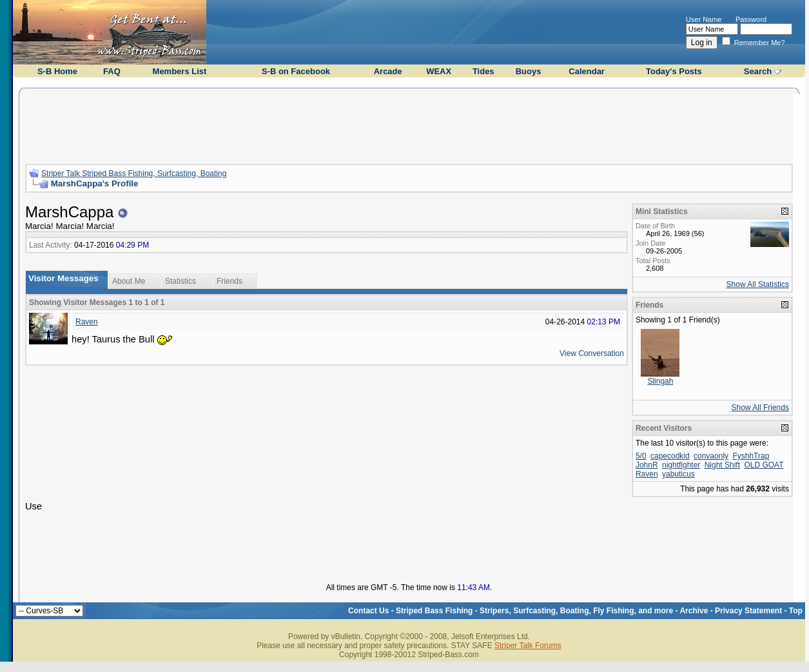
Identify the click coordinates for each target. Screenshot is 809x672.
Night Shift (722, 465)
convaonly (711, 456)
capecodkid (670, 456)
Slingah (660, 381)
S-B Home (57, 71)
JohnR (647, 465)
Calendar (587, 71)
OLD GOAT (764, 465)
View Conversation (592, 353)
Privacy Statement (748, 611)
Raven (87, 322)
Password (751, 19)
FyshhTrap (751, 456)
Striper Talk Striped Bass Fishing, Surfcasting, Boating (134, 173)
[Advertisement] (409, 124)
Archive (694, 611)
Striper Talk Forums (528, 646)
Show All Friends (760, 408)
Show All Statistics (758, 284)
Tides (483, 71)
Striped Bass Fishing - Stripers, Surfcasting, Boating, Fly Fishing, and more (534, 611)
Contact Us (368, 611)
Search (758, 71)
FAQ (112, 71)
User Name (704, 19)
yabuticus (678, 474)
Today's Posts (674, 71)
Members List (180, 71)
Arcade (388, 71)
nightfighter (681, 465)
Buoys (529, 71)
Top (796, 611)
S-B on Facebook (296, 71)
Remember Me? (754, 43)
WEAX (439, 71)
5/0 (641, 456)
